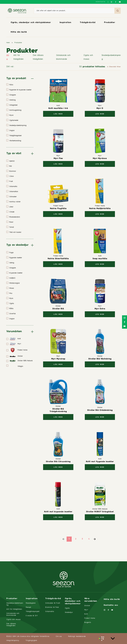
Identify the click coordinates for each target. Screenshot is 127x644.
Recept (28, 607)
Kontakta (101, 2)
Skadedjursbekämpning (111, 57)
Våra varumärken (91, 600)
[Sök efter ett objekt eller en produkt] (74, 11)
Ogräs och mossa (88, 57)
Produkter (110, 23)
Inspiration (65, 23)
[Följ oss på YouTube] (120, 2)
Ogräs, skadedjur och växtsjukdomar (31, 23)
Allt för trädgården (18, 57)
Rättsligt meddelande (77, 636)
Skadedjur (69, 612)
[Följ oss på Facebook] (116, 2)
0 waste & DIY (32, 616)
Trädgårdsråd (88, 23)
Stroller (87, 606)
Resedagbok (31, 603)
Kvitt (86, 614)
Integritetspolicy (13, 641)
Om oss (59, 636)
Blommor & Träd (52, 607)
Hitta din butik (19, 32)
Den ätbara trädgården (38, 57)
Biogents (88, 622)
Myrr (86, 610)
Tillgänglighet (31, 641)
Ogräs (67, 608)
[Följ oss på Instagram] (111, 2)
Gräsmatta (50, 612)
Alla (8, 57)
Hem (8, 43)
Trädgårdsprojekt (33, 612)
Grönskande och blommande (63, 57)
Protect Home (90, 618)
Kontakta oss (111, 605)
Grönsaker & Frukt (53, 603)
